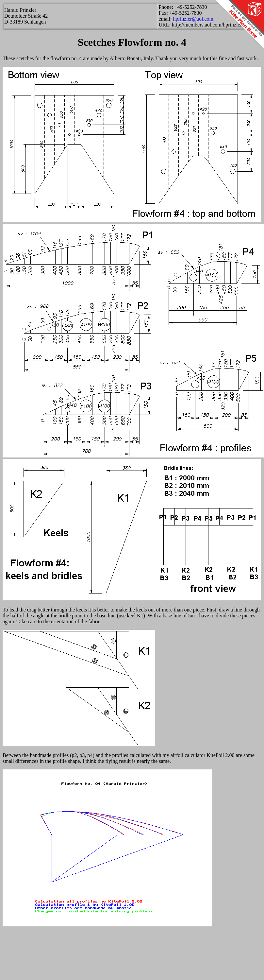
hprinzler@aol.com (193, 19)
